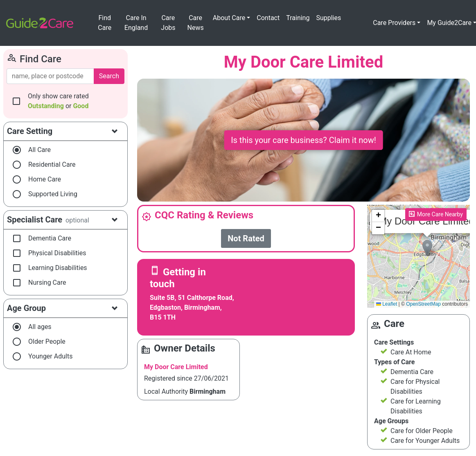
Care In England (136, 23)
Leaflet (387, 304)
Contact (268, 18)
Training (298, 18)
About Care (229, 18)
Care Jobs (168, 23)
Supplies (328, 18)
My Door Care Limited (176, 367)
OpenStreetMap (423, 304)
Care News (195, 23)
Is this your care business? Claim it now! (303, 140)
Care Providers (394, 23)
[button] (427, 248)
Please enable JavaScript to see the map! (418, 256)
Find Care (105, 23)
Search (109, 76)
